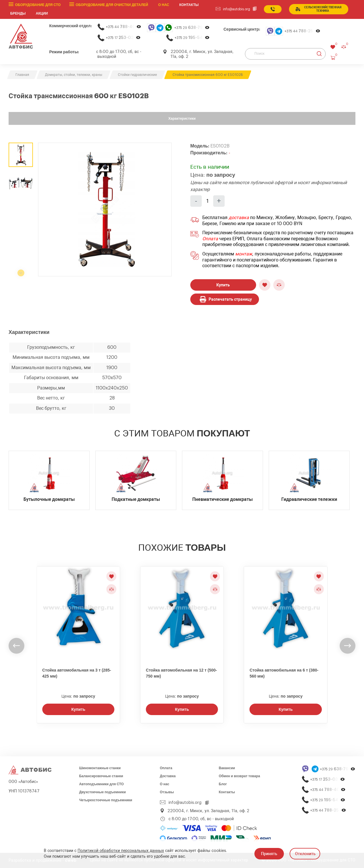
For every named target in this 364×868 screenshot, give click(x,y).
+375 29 (192, 28)
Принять (269, 854)
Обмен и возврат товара (239, 776)
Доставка (168, 776)
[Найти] (319, 54)
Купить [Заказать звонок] (78, 709)
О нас (163, 5)
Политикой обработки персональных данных (121, 851)
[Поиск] (285, 54)
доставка (239, 218)
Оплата (210, 239)
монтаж (244, 254)
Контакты (227, 792)
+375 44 (124, 27)
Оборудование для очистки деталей (112, 5)
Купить (223, 285)
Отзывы (167, 792)
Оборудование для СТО (38, 5)
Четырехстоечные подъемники (106, 800)
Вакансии (227, 768)
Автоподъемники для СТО (101, 784)
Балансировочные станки (101, 776)
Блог (223, 784)
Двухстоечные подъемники (102, 792)
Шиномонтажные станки (100, 768)
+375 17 (123, 38)
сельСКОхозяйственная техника (318, 9)
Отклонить (305, 854)
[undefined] (16, 646)
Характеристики (182, 119)
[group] (105, 209)
